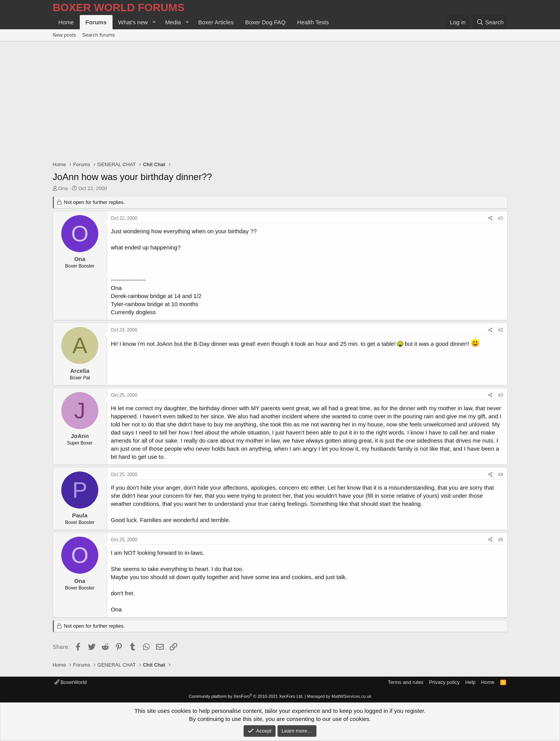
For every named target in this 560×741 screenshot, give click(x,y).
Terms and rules (405, 682)
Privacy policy (444, 682)
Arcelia (80, 371)
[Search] (490, 22)
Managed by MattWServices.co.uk (339, 696)
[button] (154, 22)
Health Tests (313, 22)
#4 (500, 475)
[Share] (490, 218)
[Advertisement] (280, 99)
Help (470, 682)
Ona (63, 188)
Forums (96, 22)
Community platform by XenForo (246, 696)
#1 (500, 218)
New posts (65, 35)
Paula (80, 515)
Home (66, 22)
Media (173, 22)
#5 (500, 540)
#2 (500, 330)
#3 (500, 395)
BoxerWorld (71, 682)
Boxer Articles (216, 22)
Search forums (98, 35)
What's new (133, 22)
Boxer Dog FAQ (265, 22)
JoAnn (80, 436)
